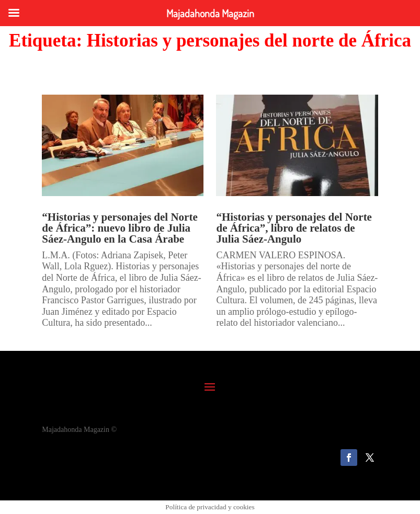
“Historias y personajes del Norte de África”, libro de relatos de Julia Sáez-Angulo (294, 228)
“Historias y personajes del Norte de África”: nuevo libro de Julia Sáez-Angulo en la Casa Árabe (120, 228)
